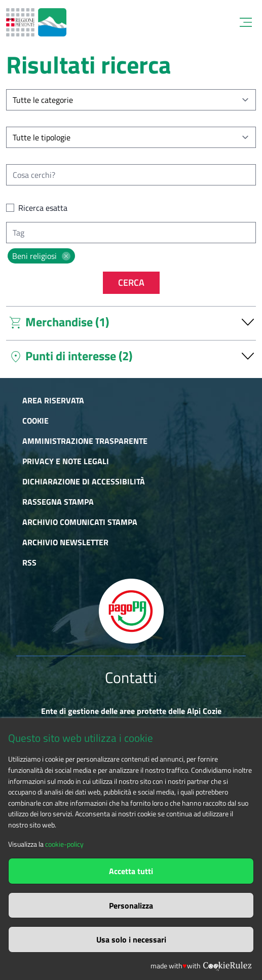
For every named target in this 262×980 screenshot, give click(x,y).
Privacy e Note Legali (66, 461)
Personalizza (131, 906)
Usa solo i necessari (131, 939)
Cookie (35, 421)
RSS (29, 562)
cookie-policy (64, 844)
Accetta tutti (131, 871)
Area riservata (53, 400)
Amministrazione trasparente (85, 441)
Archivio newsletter (65, 542)
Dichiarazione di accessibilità (84, 481)
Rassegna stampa (58, 502)
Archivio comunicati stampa (80, 522)
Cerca (131, 282)
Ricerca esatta (43, 208)
